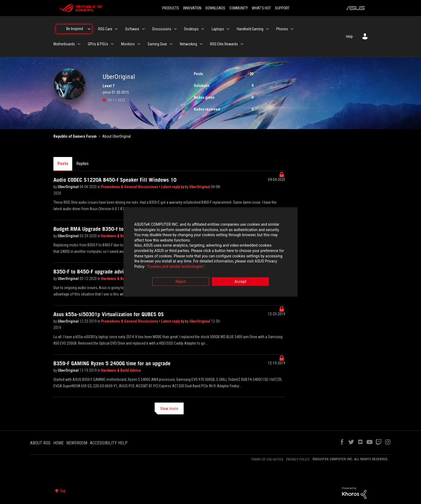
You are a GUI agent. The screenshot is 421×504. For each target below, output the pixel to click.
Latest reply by (173, 187)
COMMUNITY (239, 8)
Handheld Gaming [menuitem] (250, 29)
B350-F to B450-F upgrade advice (91, 272)
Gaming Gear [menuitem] (157, 44)
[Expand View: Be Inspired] (89, 29)
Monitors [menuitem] (128, 44)
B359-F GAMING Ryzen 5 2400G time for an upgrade (112, 363)
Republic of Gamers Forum (75, 136)
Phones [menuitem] (282, 29)
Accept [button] (240, 282)
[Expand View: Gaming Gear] (171, 44)
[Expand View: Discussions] (175, 29)
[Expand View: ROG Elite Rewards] (242, 44)
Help (349, 36)
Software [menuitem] (132, 29)
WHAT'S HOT (261, 8)
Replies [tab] (82, 164)
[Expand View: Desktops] (203, 29)
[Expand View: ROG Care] (116, 29)
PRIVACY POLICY (298, 459)
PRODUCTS (171, 8)
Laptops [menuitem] (218, 29)
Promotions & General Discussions (130, 187)
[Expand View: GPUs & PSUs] (112, 44)
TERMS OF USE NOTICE (267, 459)
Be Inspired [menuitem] (75, 29)
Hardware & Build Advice (121, 236)
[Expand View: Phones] (292, 29)
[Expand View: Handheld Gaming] (267, 29)
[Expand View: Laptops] (228, 29)
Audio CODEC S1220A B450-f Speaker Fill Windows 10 (115, 180)
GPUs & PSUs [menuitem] (98, 44)
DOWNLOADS (215, 8)
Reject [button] (181, 282)
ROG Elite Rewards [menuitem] (224, 44)
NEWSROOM (77, 443)
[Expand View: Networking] (201, 44)
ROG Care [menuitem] (105, 29)
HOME (58, 443)
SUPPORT (282, 8)
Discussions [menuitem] (162, 29)
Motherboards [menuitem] (64, 44)
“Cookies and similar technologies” (175, 266)
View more (169, 409)
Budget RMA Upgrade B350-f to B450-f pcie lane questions (120, 229)
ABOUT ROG (40, 443)
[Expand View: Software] (143, 29)
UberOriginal (69, 187)
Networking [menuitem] (188, 44)
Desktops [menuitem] (191, 29)
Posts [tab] (63, 164)
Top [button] (63, 491)
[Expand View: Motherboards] (79, 44)
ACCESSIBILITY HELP (109, 443)
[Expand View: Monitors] (139, 44)
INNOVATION (192, 8)
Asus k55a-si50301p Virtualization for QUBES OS (109, 314)
